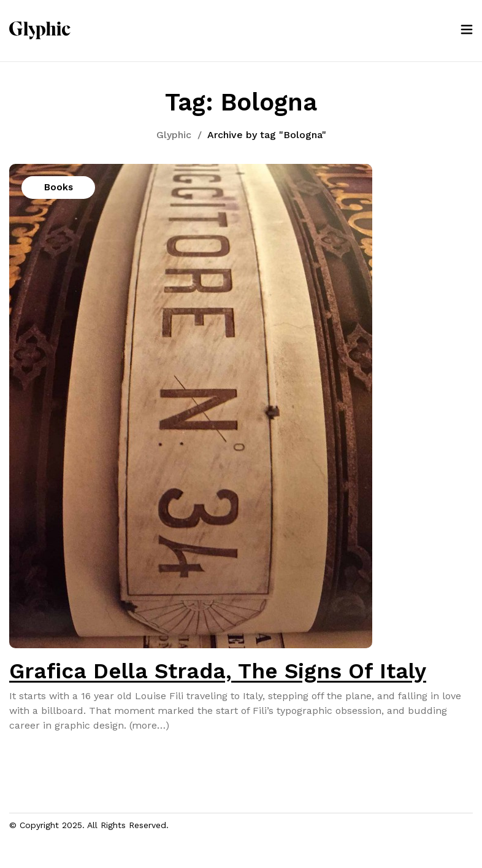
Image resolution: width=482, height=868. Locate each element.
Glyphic (174, 135)
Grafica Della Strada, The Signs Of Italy (218, 671)
